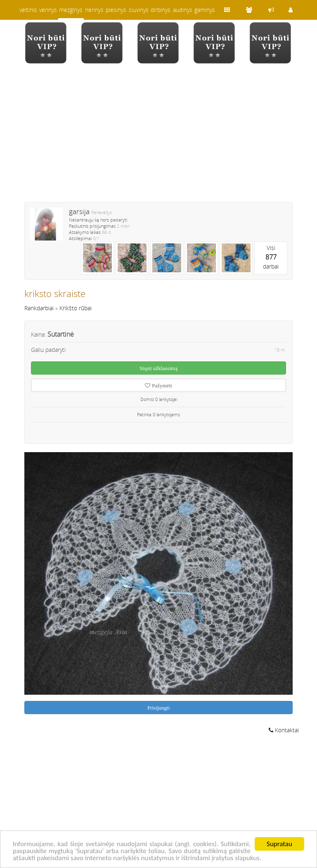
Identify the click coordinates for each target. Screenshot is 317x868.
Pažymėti (158, 386)
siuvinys (139, 10)
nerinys (94, 10)
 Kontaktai (284, 730)
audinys (183, 10)
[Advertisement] (158, 138)
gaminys (205, 10)
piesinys (116, 10)
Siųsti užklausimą (158, 368)
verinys (48, 10)
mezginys (71, 10)
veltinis (28, 10)
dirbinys (161, 10)
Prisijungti (158, 708)
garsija (79, 211)
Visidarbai (271, 257)
